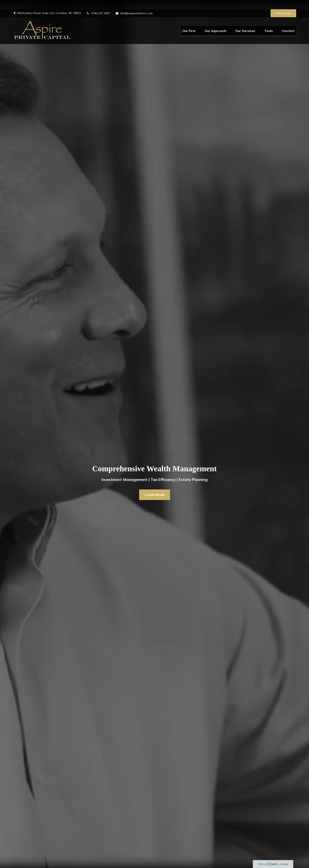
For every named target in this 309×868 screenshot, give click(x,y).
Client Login (283, 4)
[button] (189, 21)
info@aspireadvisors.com (134, 4)
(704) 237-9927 (98, 4)
